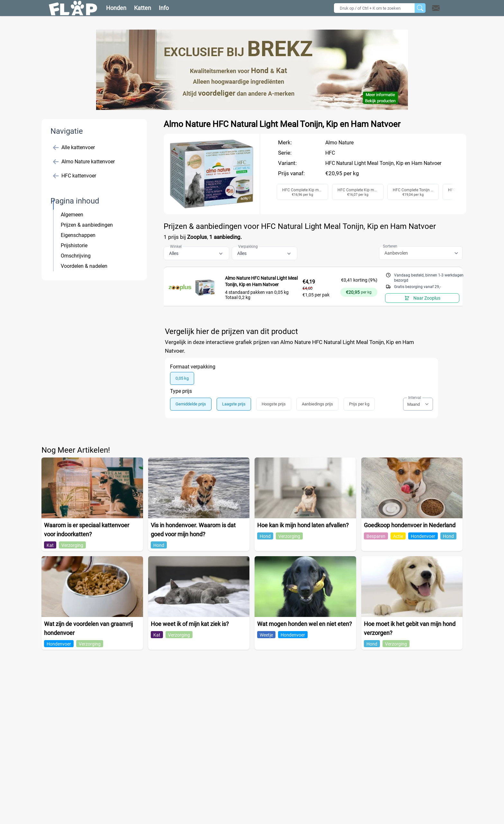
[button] (444, 8)
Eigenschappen (78, 235)
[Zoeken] (420, 8)
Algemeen (72, 215)
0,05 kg (182, 378)
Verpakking (248, 247)
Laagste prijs (234, 404)
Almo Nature (339, 143)
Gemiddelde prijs (191, 404)
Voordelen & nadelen (84, 266)
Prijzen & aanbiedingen (87, 225)
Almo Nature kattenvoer (84, 162)
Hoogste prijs (274, 404)
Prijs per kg (359, 404)
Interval (415, 398)
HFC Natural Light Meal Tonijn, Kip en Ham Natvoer (383, 163)
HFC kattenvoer (75, 176)
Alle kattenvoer (74, 148)
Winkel (176, 247)
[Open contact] (436, 8)
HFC (330, 153)
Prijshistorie (74, 245)
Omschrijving (76, 256)
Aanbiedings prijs (317, 404)
